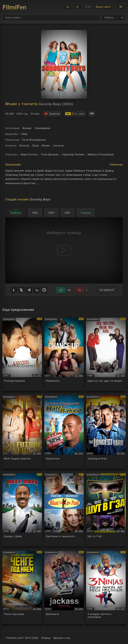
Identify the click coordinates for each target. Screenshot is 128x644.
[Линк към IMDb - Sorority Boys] (75, 114)
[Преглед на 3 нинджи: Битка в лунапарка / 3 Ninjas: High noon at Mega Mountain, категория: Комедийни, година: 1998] (106, 588)
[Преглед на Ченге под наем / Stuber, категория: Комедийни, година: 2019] (22, 588)
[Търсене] (51, 18)
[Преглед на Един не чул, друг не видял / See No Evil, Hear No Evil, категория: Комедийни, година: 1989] (106, 354)
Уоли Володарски (34, 140)
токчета (58, 146)
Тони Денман (50, 154)
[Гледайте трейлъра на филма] (52, 114)
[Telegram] (29, 290)
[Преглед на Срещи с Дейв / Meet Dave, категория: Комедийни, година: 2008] (22, 510)
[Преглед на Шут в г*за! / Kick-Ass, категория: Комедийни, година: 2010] (106, 510)
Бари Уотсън (29, 154)
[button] (68, 7)
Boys (36, 146)
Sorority (24, 146)
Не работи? (107, 290)
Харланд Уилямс (73, 154)
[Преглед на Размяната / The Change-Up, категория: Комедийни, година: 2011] (64, 354)
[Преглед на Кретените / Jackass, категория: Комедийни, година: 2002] (64, 588)
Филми (27, 128)
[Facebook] (14, 290)
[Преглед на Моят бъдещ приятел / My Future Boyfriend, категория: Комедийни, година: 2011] (22, 432)
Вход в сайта (103, 7)
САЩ (24, 134)
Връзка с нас (62, 638)
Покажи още (116, 165)
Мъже (46, 146)
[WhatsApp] (44, 290)
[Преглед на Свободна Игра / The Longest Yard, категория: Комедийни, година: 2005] (106, 432)
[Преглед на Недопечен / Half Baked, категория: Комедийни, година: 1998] (64, 432)
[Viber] (37, 290)
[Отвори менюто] (121, 7)
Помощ (46, 638)
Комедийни (42, 128)
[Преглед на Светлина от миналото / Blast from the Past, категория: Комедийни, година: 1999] (64, 510)
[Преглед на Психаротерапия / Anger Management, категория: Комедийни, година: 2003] (22, 354)
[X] (21, 290)
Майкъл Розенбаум (101, 154)
